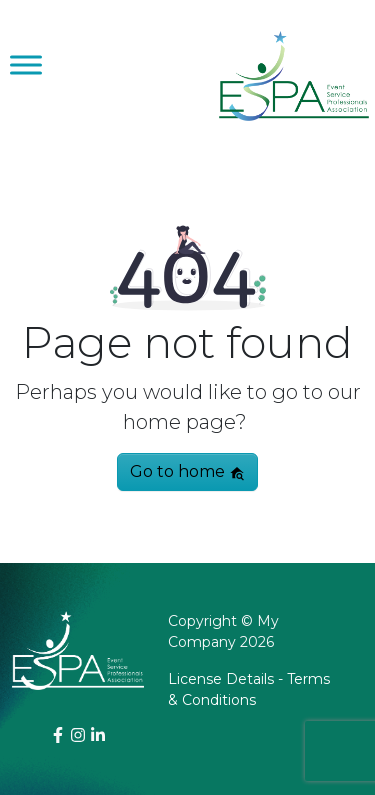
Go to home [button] (187, 471)
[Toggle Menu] (26, 64)
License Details (221, 679)
